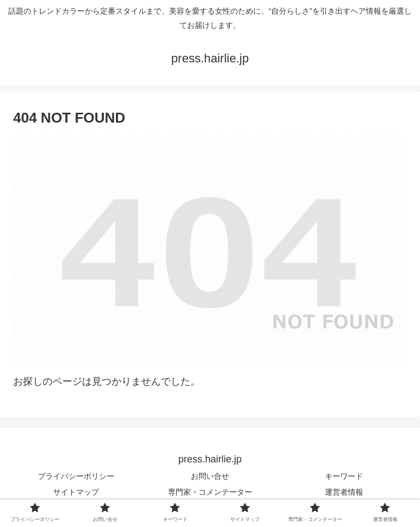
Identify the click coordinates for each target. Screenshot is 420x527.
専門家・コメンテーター (210, 492)
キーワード (344, 476)
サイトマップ (76, 492)
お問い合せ (210, 476)
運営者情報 (344, 492)
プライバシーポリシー (76, 476)
